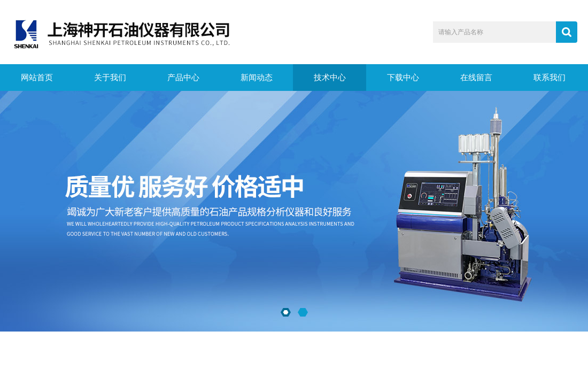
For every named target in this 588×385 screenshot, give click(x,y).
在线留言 (476, 78)
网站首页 (37, 78)
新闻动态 (257, 78)
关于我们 (110, 78)
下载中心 (403, 78)
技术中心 (330, 78)
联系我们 (550, 78)
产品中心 (183, 78)
